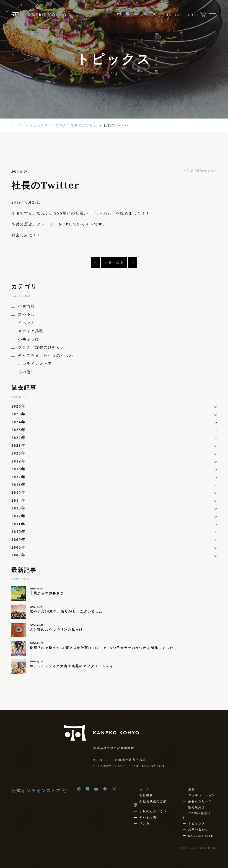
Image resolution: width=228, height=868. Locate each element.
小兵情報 (27, 306)
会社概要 (146, 795)
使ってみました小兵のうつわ (46, 355)
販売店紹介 (197, 807)
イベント (27, 323)
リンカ (144, 823)
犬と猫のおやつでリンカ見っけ (56, 630)
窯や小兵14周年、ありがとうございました (66, 611)
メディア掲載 (31, 331)
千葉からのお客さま (47, 593)
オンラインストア (35, 364)
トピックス (39, 125)
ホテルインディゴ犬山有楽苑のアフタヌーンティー (74, 666)
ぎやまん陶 (148, 818)
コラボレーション (202, 795)
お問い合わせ (198, 829)
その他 (24, 372)
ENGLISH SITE (201, 836)
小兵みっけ (29, 339)
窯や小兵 (27, 314)
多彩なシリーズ (200, 801)
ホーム (17, 125)
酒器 (192, 789)
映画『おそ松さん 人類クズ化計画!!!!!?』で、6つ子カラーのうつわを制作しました (102, 648)
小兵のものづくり (153, 811)
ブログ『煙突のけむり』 (76, 125)
